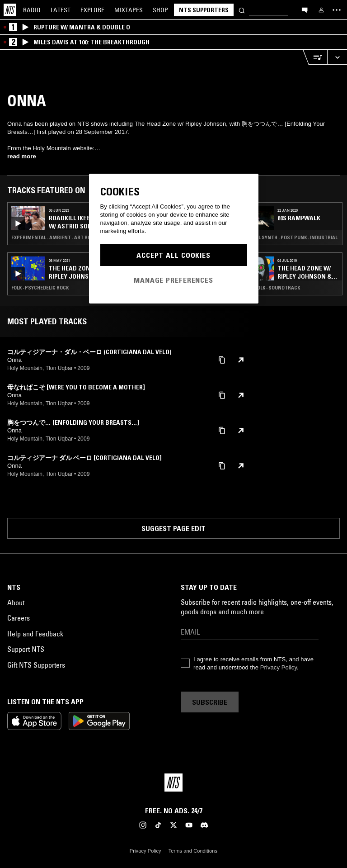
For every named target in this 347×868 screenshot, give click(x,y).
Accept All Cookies (173, 255)
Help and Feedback (35, 634)
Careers (19, 618)
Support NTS (26, 649)
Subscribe (210, 702)
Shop (160, 10)
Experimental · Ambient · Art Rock (54, 237)
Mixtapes (129, 10)
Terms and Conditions (193, 851)
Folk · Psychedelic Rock (40, 288)
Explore (92, 10)
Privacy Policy (279, 667)
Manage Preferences (173, 280)
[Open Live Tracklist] (315, 57)
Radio (32, 10)
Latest (61, 10)
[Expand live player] (337, 57)
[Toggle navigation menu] (337, 10)
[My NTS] (321, 10)
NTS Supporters (204, 10)
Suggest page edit (173, 528)
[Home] (10, 10)
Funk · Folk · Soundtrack (270, 288)
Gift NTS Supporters (36, 665)
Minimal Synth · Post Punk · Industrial (289, 237)
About (16, 602)
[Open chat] (305, 9)
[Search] (242, 10)
